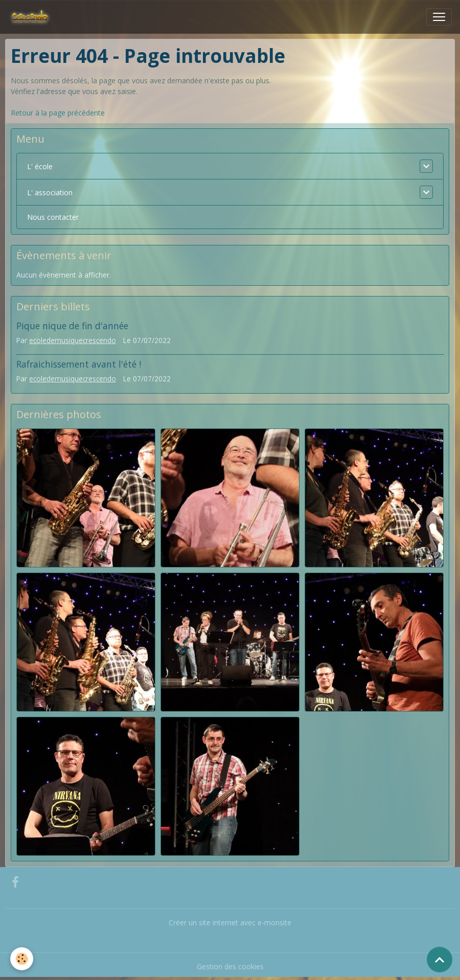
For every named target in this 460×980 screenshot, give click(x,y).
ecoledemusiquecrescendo (73, 340)
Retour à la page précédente (58, 113)
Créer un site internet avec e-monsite (230, 922)
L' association (50, 192)
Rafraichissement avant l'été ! (79, 364)
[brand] (32, 17)
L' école (40, 166)
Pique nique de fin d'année (72, 326)
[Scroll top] (440, 960)
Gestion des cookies (230, 966)
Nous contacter (53, 217)
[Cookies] (22, 959)
